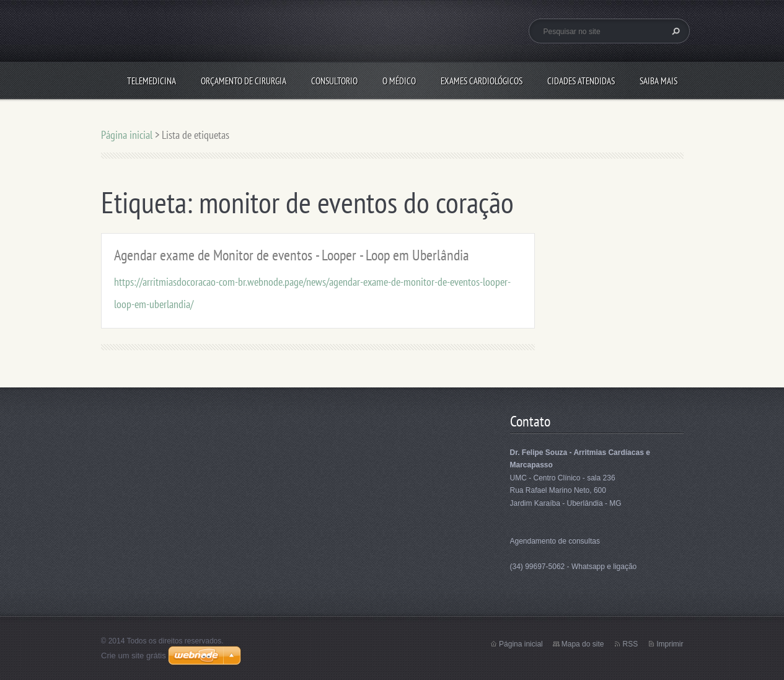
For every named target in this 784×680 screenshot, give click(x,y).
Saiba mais (658, 81)
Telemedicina (152, 81)
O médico (399, 81)
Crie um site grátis (134, 656)
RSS (630, 644)
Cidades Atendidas (581, 81)
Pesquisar (674, 31)
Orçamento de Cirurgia (244, 81)
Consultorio (334, 81)
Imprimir (670, 644)
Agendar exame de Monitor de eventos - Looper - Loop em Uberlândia (292, 255)
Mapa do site (583, 644)
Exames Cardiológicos (482, 81)
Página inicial (127, 135)
